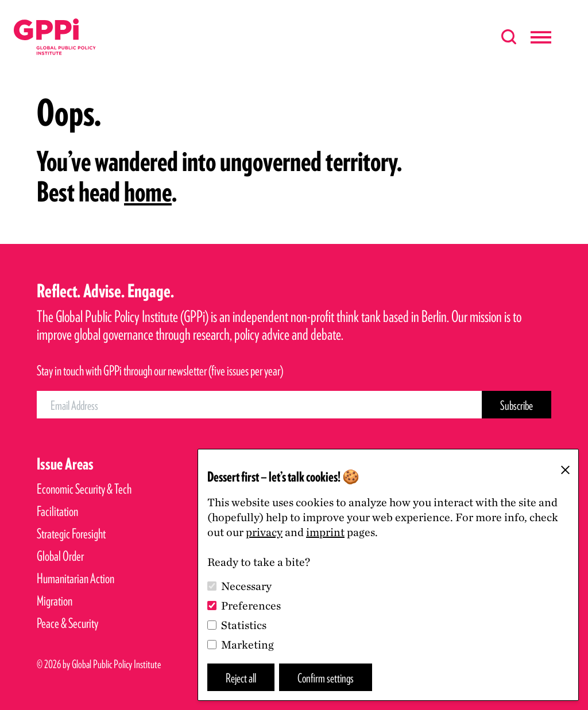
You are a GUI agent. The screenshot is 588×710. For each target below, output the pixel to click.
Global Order (60, 556)
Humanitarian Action (76, 578)
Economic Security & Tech (84, 489)
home (148, 192)
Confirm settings (326, 678)
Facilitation (57, 511)
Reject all (241, 678)
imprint (325, 532)
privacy (264, 532)
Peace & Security (67, 623)
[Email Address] (259, 405)
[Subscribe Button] (517, 405)
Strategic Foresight (71, 534)
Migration (55, 601)
